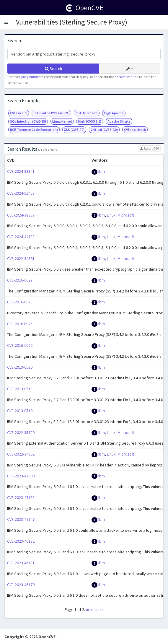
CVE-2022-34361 (21, 258)
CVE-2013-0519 (20, 411)
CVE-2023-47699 (21, 476)
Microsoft (126, 215)
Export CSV (149, 148)
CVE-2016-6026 (20, 345)
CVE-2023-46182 (21, 541)
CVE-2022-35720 (21, 432)
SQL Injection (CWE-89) (28, 121)
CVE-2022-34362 (21, 454)
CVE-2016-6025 (20, 324)
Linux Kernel (62, 121)
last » (99, 609)
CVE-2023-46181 (21, 563)
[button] (6, 22)
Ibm (102, 171)
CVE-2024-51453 (21, 193)
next (90, 609)
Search (53, 69)
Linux (111, 215)
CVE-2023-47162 (21, 497)
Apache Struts (119, 121)
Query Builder (30, 77)
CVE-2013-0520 (20, 367)
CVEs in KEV (19, 113)
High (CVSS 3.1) (90, 121)
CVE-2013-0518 (20, 389)
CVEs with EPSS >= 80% (51, 113)
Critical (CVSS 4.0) (104, 130)
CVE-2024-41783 (21, 237)
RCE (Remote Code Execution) (34, 130)
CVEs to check (135, 130)
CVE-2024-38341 (21, 171)
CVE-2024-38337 (21, 215)
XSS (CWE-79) (74, 130)
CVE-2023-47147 (21, 519)
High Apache (114, 113)
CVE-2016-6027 (20, 280)
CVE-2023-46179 (21, 585)
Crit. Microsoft (87, 113)
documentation (127, 77)
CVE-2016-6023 (20, 302)
